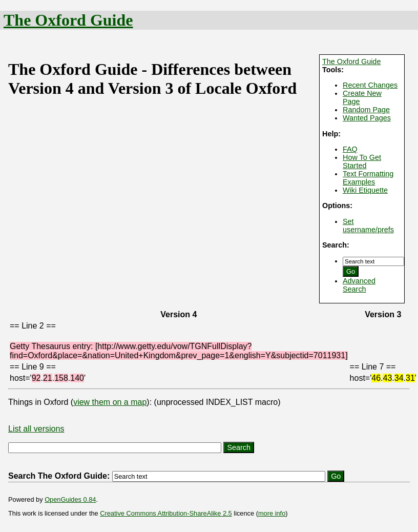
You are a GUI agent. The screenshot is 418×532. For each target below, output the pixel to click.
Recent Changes (370, 85)
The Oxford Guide (68, 20)
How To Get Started (362, 161)
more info (272, 513)
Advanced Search (359, 285)
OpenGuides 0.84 (70, 499)
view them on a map (110, 402)
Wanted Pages (367, 118)
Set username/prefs (368, 226)
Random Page (366, 110)
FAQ (350, 149)
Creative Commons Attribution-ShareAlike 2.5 (166, 513)
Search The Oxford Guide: (59, 476)
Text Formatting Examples (368, 178)
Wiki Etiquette (365, 190)
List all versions (36, 429)
